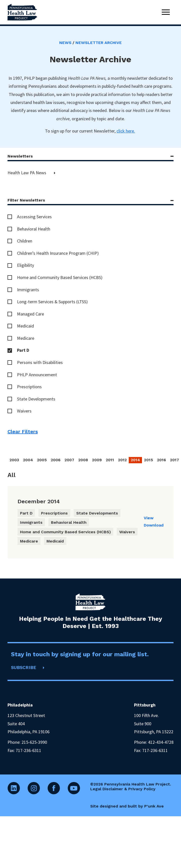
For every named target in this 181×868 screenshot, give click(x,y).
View (149, 518)
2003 (14, 460)
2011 (110, 460)
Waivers (24, 411)
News (65, 43)
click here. (126, 131)
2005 (42, 460)
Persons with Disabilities (40, 362)
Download (154, 525)
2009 (97, 460)
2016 (161, 460)
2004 (28, 460)
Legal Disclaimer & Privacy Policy (123, 789)
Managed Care (30, 314)
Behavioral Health (34, 229)
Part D (23, 350)
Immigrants (28, 290)
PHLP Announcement (37, 375)
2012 (122, 460)
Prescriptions (29, 387)
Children (25, 241)
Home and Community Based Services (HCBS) (60, 277)
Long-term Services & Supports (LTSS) (52, 302)
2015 (148, 460)
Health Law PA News (27, 173)
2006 (56, 460)
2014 (135, 460)
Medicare (26, 338)
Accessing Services (34, 217)
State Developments (36, 399)
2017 (174, 460)
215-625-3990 (34, 742)
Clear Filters (23, 431)
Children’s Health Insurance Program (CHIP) (58, 253)
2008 (83, 460)
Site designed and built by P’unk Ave (127, 806)
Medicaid (25, 326)
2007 (69, 460)
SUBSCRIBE (24, 667)
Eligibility (25, 265)
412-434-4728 (161, 742)
